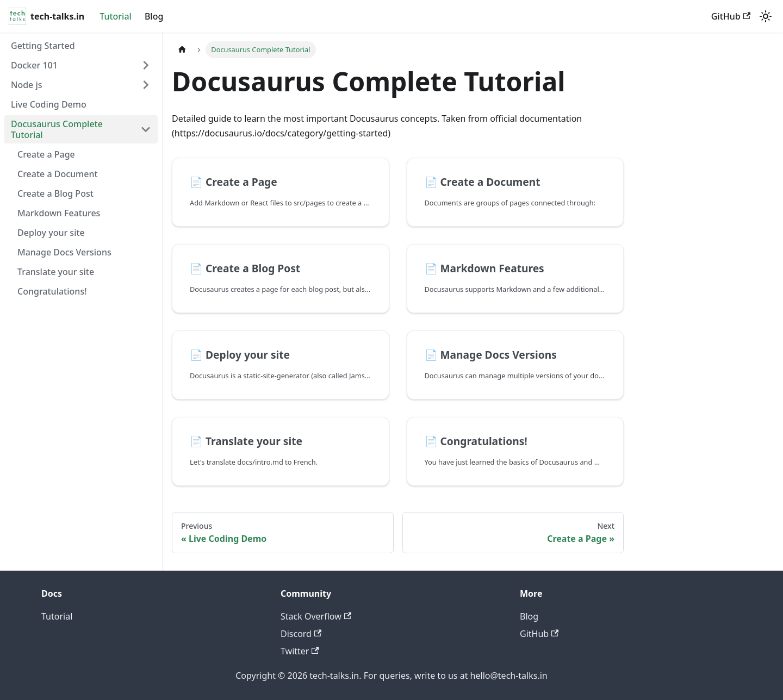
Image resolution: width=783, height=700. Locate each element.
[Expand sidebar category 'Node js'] (146, 85)
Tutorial (116, 16)
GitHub (731, 16)
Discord (301, 634)
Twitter (300, 651)
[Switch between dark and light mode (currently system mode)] (766, 16)
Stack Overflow (316, 616)
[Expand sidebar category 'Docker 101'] (146, 65)
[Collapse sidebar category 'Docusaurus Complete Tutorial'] (146, 129)
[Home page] (182, 50)
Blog (154, 16)
